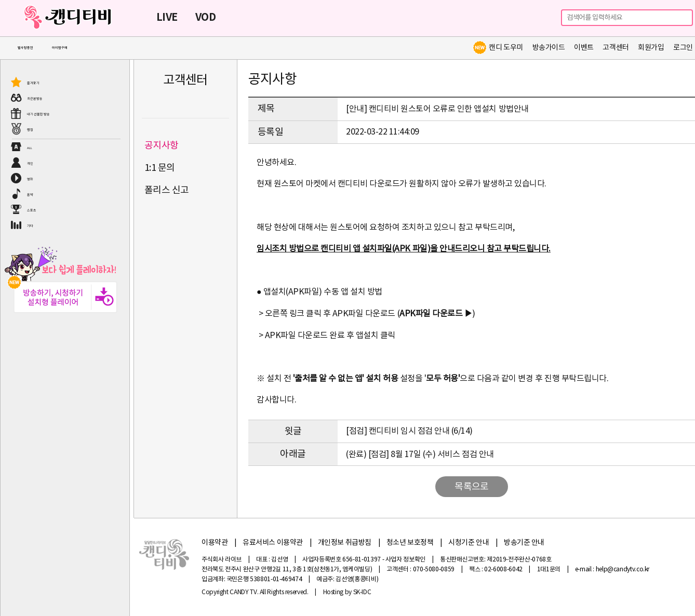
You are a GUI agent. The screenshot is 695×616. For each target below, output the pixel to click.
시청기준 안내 (469, 543)
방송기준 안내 (524, 543)
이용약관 (215, 543)
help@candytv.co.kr (623, 570)
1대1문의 (549, 570)
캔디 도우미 (498, 48)
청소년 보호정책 (410, 543)
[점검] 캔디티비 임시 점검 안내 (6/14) (409, 431)
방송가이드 (549, 48)
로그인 (683, 48)
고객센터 (616, 48)
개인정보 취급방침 (345, 543)
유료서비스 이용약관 (273, 543)
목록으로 (472, 487)
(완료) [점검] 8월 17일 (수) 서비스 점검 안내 (420, 454)
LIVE (167, 18)
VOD (205, 18)
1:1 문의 (160, 168)
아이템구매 (60, 48)
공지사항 (162, 146)
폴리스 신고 (167, 190)
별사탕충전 (25, 48)
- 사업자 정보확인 (404, 560)
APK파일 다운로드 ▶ (436, 314)
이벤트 (584, 48)
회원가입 (651, 48)
